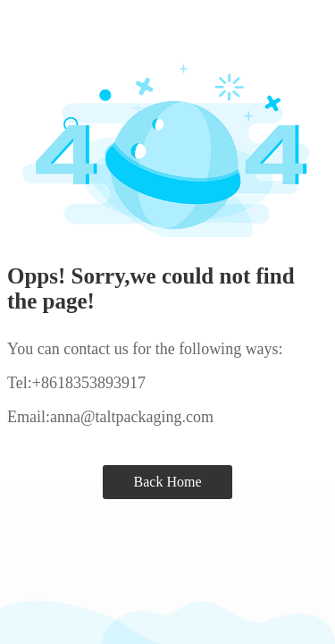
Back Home (168, 482)
